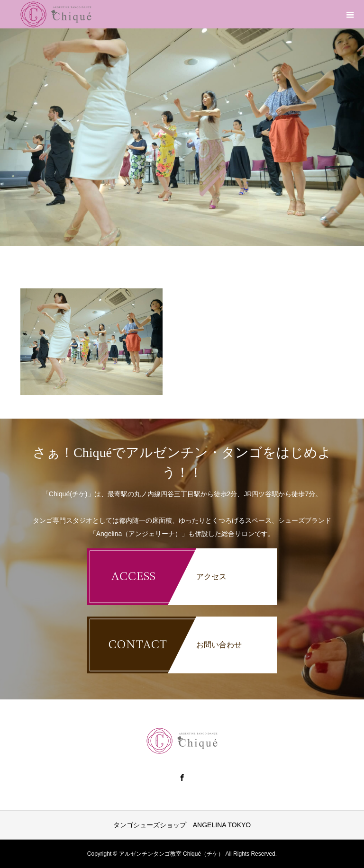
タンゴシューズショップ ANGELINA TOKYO (182, 825)
